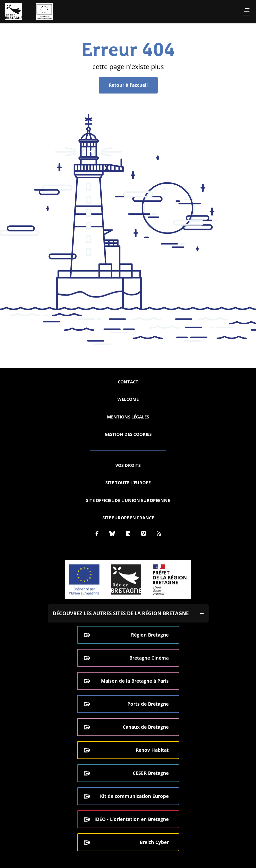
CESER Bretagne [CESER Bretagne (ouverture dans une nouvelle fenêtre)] (151, 773)
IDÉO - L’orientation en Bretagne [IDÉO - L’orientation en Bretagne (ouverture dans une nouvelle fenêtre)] (131, 819)
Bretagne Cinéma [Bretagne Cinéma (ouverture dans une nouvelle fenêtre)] (149, 658)
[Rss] (159, 533)
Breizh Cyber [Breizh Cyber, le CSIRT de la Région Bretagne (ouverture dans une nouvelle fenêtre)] (154, 842)
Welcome (128, 399)
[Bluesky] (112, 533)
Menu (246, 12)
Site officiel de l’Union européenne (128, 500)
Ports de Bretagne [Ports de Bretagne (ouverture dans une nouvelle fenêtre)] (148, 704)
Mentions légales (128, 417)
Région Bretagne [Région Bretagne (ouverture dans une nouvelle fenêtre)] (150, 635)
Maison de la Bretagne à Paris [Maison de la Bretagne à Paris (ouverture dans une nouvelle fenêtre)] (135, 681)
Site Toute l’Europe (128, 483)
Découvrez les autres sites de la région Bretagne (121, 613)
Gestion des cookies (128, 434)
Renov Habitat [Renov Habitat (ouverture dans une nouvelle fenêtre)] (152, 750)
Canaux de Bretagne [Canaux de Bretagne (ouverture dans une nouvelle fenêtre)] (146, 727)
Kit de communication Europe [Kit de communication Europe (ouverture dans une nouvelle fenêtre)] (134, 796)
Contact (128, 382)
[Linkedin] (128, 533)
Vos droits (128, 465)
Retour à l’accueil (128, 85)
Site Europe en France (128, 518)
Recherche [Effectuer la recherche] (234, 12)
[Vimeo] (143, 533)
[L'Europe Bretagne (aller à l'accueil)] (29, 12)
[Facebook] (97, 533)
